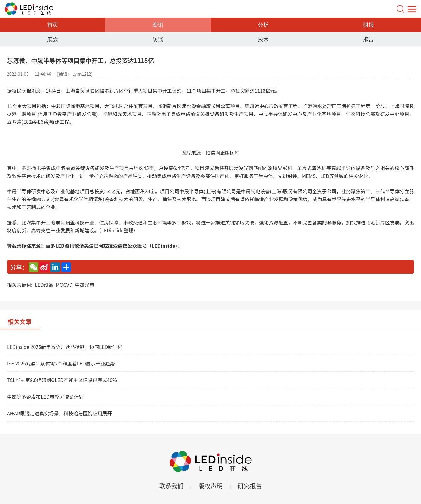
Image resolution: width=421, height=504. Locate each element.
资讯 (158, 25)
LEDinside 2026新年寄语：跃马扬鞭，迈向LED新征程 (65, 347)
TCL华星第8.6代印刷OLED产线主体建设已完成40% (62, 380)
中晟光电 (85, 285)
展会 (53, 39)
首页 (53, 25)
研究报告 (250, 486)
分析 (263, 25)
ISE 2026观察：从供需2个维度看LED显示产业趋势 (61, 363)
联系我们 (171, 486)
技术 (263, 39)
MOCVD (64, 285)
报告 (368, 39)
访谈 (158, 39)
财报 (368, 25)
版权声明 (211, 486)
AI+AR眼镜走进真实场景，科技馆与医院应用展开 (59, 413)
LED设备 (44, 285)
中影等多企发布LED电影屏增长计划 (45, 397)
